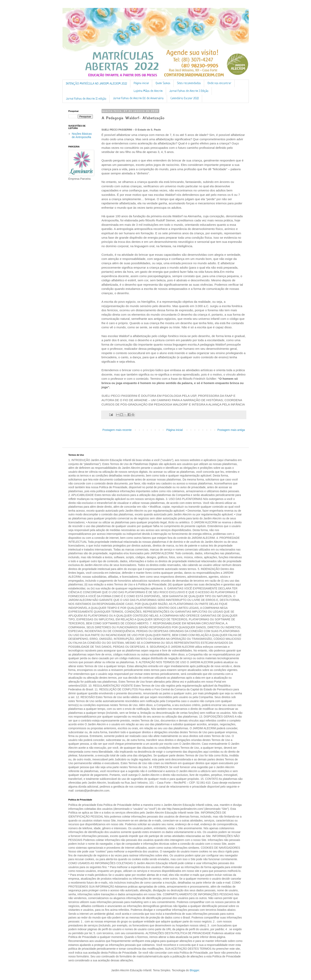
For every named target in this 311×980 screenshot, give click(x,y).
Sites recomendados (189, 83)
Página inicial (141, 83)
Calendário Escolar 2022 (185, 98)
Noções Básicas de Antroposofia (82, 135)
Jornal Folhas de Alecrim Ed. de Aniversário (138, 98)
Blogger (194, 970)
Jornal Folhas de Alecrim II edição (86, 99)
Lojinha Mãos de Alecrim (148, 91)
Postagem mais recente (117, 430)
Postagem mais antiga (231, 430)
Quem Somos (163, 83)
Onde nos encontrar (219, 83)
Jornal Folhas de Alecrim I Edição (189, 91)
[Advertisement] (81, 246)
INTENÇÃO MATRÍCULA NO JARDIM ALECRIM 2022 (96, 84)
